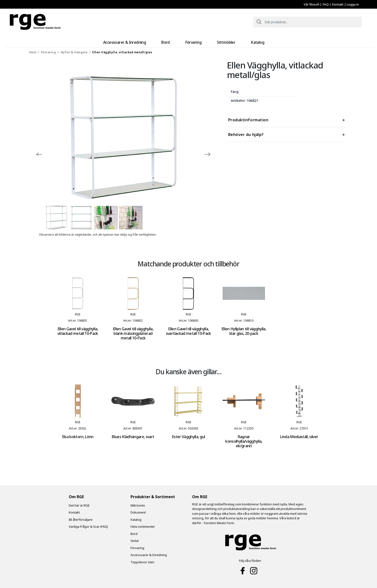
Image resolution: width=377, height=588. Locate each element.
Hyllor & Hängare (74, 50)
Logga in (353, 4)
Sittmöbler (219, 41)
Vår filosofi (312, 4)
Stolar (135, 539)
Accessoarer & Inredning (138, 41)
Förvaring (193, 41)
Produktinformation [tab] (248, 118)
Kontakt (338, 4)
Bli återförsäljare (81, 518)
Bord (172, 41)
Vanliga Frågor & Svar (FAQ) (88, 525)
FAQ (326, 4)
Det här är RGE (79, 503)
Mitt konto (138, 503)
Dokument (138, 510)
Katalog (244, 41)
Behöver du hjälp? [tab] (246, 133)
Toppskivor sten (142, 560)
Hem (33, 50)
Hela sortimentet (143, 525)
